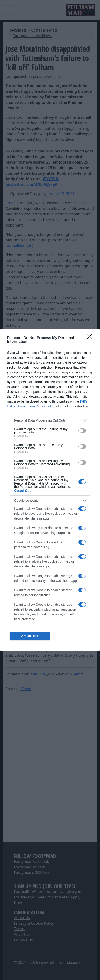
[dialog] (50, 490)
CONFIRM (30, 636)
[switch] (82, 431)
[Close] (91, 338)
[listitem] (50, 420)
